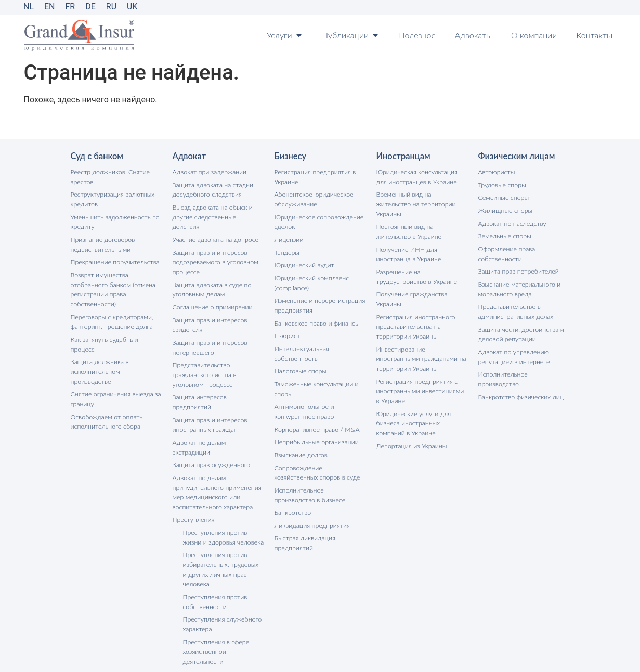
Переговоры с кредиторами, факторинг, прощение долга (111, 317)
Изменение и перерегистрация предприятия (318, 301)
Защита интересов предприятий (218, 381)
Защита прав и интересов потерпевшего (209, 333)
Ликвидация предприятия (311, 515)
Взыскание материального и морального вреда (518, 286)
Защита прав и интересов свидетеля (209, 311)
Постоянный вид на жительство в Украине (422, 220)
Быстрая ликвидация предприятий (304, 532)
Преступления (193, 481)
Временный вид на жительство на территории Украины (421, 198)
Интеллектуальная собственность (301, 348)
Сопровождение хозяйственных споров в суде (319, 464)
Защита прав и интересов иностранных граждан (209, 398)
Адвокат (189, 156)
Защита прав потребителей (517, 269)
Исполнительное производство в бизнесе (319, 486)
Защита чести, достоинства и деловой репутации (520, 329)
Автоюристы (496, 172)
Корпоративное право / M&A (316, 422)
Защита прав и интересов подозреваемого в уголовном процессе (214, 250)
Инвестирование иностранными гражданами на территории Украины (422, 344)
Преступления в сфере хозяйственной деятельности (215, 609)
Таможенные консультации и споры (315, 383)
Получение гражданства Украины (411, 286)
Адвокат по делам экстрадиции (217, 415)
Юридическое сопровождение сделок (318, 220)
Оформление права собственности (506, 251)
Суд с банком (96, 156)
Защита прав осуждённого (210, 428)
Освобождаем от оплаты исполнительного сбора (106, 395)
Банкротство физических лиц (520, 381)
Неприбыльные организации (315, 434)
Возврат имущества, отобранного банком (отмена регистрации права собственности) (112, 286)
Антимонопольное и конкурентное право (303, 404)
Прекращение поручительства (114, 259)
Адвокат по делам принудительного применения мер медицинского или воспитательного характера (215, 454)
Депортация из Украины (410, 428)
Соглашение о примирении (211, 294)
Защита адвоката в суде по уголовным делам (211, 276)
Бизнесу (290, 156)
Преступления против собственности (214, 560)
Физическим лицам (516, 156)
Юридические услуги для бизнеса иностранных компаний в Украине (422, 406)
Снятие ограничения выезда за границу (114, 373)
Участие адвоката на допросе (214, 228)
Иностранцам (403, 156)
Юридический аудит (303, 262)
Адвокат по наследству (511, 222)
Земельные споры (504, 234)
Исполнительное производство (523, 369)
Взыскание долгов (300, 447)
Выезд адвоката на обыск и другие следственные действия (217, 211)
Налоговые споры (300, 365)
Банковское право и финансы (316, 319)
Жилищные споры (505, 209)
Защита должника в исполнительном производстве (115, 351)
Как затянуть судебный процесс (116, 334)
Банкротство (292, 503)
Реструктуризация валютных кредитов (111, 198)
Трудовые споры (501, 184)
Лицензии (289, 237)
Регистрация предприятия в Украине (314, 177)
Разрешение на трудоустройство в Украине (415, 264)
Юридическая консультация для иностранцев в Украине (422, 177)
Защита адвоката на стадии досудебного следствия (212, 189)
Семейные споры (503, 197)
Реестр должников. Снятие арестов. (109, 177)
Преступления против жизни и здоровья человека (222, 498)
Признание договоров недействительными (102, 242)
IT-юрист (287, 331)
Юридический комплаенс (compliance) (311, 280)
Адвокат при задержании (208, 172)
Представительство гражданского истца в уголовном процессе (204, 359)
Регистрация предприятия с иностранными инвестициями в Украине (421, 375)
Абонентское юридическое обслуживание (313, 198)
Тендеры (287, 250)
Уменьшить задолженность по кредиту (114, 220)
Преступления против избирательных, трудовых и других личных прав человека (222, 529)
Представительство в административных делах (515, 308)
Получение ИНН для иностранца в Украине (408, 242)
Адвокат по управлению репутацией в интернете (513, 351)
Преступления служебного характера (221, 582)
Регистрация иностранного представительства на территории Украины (415, 312)
